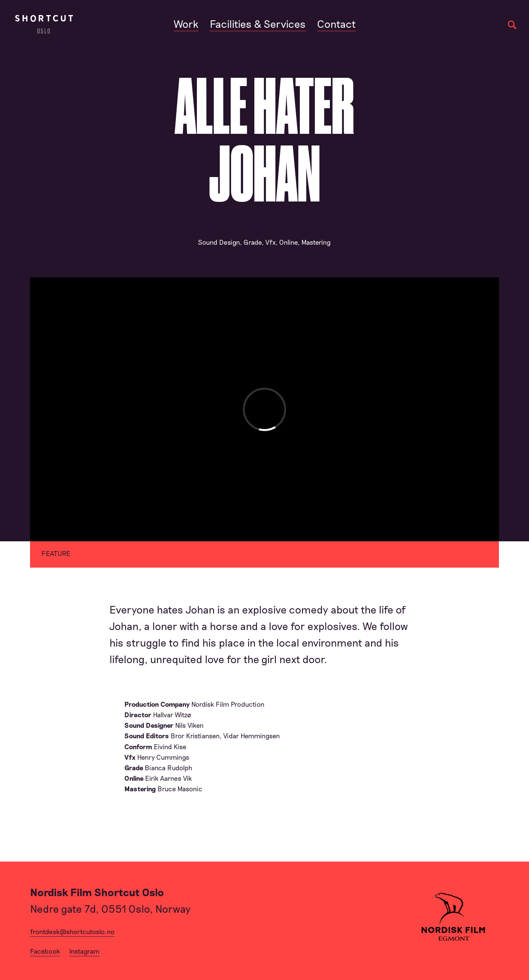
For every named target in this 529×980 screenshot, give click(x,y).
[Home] (44, 24)
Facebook (45, 951)
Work (186, 24)
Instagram (84, 951)
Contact (336, 24)
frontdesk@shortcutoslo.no (72, 932)
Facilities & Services (258, 24)
